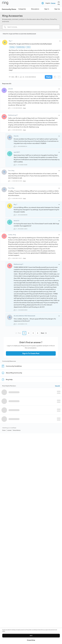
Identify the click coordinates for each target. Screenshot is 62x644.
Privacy (4, 430)
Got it (31, 636)
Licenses (9, 430)
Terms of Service (17, 430)
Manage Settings (31, 640)
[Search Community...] (32, 27)
